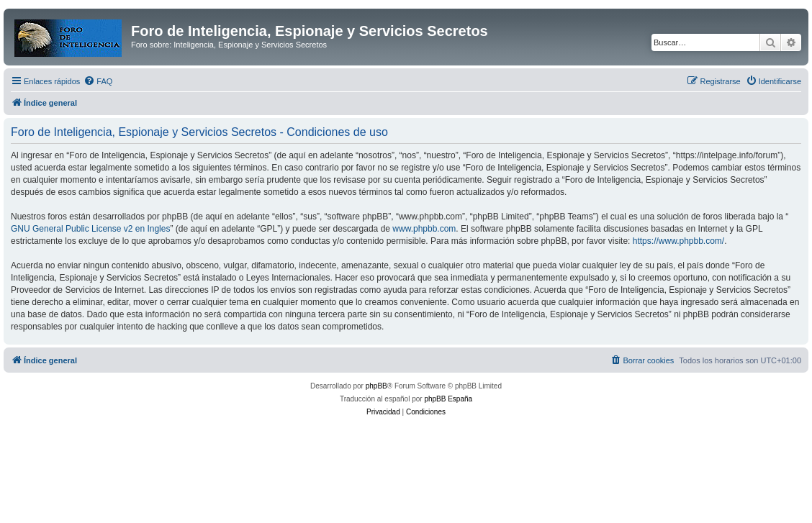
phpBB (376, 386)
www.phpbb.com (424, 229)
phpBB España (448, 399)
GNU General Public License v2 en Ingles (90, 229)
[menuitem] (98, 81)
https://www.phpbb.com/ (678, 241)
